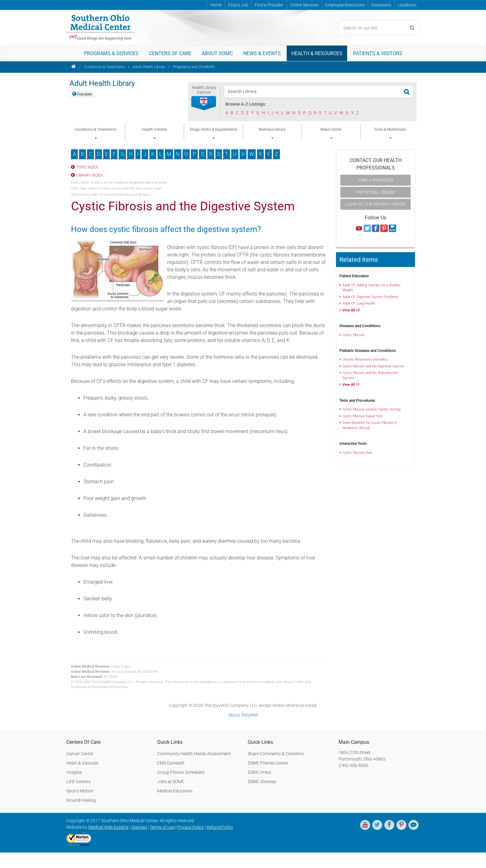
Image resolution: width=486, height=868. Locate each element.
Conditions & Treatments (104, 67)
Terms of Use (162, 827)
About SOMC (217, 53)
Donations (381, 5)
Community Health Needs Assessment (194, 754)
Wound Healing (81, 800)
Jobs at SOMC (171, 782)
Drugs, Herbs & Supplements (213, 133)
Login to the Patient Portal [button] (376, 204)
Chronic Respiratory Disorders (365, 359)
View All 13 (351, 310)
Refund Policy (220, 827)
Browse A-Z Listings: (246, 104)
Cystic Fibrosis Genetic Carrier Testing (371, 409)
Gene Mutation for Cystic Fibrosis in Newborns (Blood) (370, 425)
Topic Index (87, 167)
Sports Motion (80, 791)
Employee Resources (345, 5)
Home (216, 5)
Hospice (74, 772)
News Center (331, 133)
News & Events (262, 53)
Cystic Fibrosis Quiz (357, 453)
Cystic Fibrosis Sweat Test (363, 416)
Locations (407, 5)
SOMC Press (259, 772)
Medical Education (175, 791)
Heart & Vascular (83, 763)
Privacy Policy (191, 827)
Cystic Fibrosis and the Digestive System (373, 366)
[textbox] (315, 92)
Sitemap (139, 827)
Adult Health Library (149, 67)
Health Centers (154, 133)
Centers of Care (170, 53)
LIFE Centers (78, 782)
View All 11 (351, 385)
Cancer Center (80, 754)
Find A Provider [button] (376, 180)
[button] (204, 103)
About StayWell (243, 715)
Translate (85, 94)
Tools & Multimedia (390, 133)
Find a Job (238, 5)
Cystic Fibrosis (353, 335)
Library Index (89, 175)
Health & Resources (317, 53)
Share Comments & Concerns (276, 754)
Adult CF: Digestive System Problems (371, 297)
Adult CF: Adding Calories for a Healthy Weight (371, 288)
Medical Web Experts (108, 827)
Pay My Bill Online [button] (376, 192)
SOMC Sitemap (262, 782)
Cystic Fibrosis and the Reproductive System (370, 375)
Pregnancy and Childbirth (194, 67)
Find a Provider (269, 5)
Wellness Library (272, 133)
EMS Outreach (171, 763)
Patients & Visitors (378, 53)
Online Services (304, 5)
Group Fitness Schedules (181, 772)
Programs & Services (111, 53)
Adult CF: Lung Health (359, 303)
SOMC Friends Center (268, 763)
